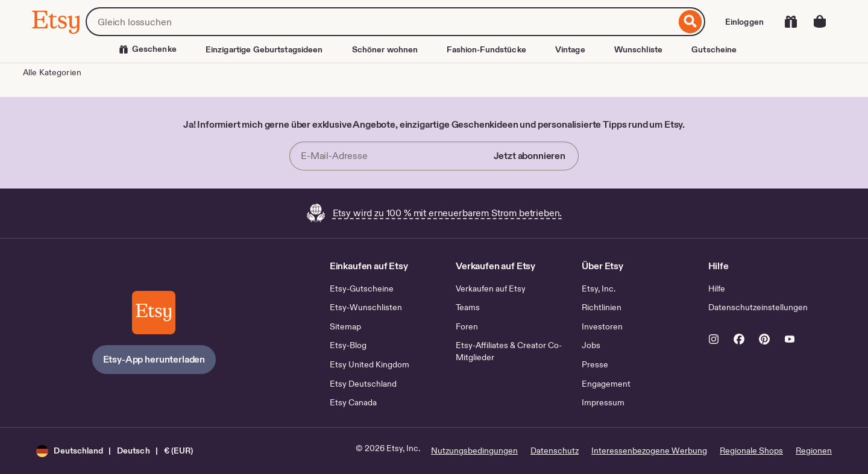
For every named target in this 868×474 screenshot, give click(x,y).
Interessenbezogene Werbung (649, 451)
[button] (115, 451)
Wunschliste (638, 49)
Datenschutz (555, 451)
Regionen (814, 451)
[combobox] (381, 22)
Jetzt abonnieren (530, 156)
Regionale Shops (751, 451)
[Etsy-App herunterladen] (154, 313)
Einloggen (744, 22)
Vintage (570, 49)
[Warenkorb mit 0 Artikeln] (820, 22)
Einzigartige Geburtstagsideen (264, 49)
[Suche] (690, 22)
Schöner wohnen (385, 49)
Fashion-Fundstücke (486, 49)
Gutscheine (714, 49)
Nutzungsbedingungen (474, 451)
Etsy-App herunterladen (154, 359)
